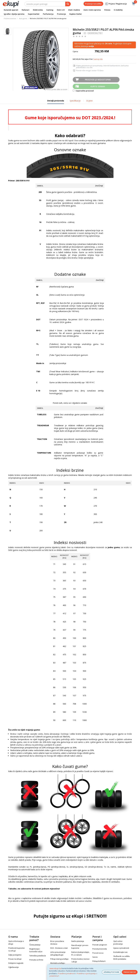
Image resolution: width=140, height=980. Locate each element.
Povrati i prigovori (100, 945)
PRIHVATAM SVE (130, 972)
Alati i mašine (74, 10)
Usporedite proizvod (83, 91)
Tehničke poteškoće (38, 956)
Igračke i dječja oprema (14, 14)
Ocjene (89, 101)
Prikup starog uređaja (59, 959)
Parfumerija (48, 14)
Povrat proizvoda (100, 949)
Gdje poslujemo (15, 955)
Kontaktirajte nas (120, 952)
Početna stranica (10, 18)
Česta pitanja (35, 945)
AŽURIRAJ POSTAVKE (111, 972)
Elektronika (38, 10)
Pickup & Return (99, 961)
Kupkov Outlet (76, 14)
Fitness (107, 10)
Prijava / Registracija (116, 4)
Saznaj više (98, 59)
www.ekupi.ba (55, 968)
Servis (95, 957)
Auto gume (23, 18)
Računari (26, 10)
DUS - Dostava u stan (59, 948)
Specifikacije (75, 101)
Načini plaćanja (78, 941)
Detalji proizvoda (56, 102)
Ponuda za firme (36, 960)
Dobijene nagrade (16, 963)
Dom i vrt (61, 10)
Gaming (50, 10)
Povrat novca (98, 953)
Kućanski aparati (11, 10)
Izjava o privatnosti (121, 948)
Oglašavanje (14, 967)
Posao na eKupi (15, 959)
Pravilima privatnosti (67, 973)
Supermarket (34, 14)
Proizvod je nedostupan (98, 80)
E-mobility (118, 10)
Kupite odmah (98, 86)
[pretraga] (68, 4)
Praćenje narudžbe (93, 4)
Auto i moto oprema (92, 10)
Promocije (61, 14)
